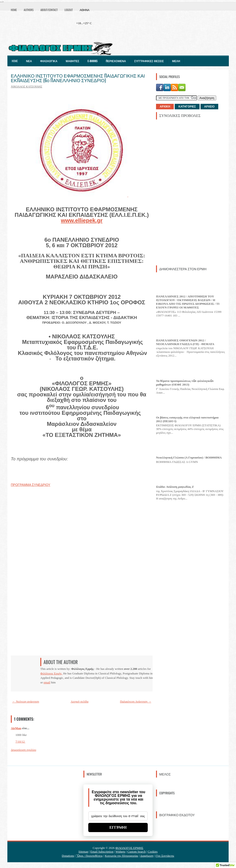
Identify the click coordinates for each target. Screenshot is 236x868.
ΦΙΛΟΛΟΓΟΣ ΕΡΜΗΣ (129, 848)
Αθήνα (85, 10)
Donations (68, 856)
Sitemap (83, 852)
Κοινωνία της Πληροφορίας (122, 856)
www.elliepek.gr (82, 220)
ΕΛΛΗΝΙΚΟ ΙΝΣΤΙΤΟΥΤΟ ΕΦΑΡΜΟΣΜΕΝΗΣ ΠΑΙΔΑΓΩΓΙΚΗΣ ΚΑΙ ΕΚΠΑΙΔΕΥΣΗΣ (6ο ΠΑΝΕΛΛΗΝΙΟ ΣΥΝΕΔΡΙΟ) (78, 78)
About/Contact (49, 10)
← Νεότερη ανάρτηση (26, 701)
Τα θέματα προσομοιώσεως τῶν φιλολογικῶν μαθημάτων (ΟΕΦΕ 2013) (185, 383)
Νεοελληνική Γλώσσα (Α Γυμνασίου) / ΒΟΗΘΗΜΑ (189, 457)
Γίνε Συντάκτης (165, 856)
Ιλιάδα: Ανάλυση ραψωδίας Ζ (175, 487)
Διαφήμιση (147, 856)
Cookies (153, 852)
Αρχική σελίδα (80, 701)
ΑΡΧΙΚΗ (165, 107)
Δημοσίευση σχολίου (24, 750)
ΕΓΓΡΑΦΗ (118, 827)
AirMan (16, 728)
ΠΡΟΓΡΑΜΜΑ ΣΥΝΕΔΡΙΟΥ (31, 485)
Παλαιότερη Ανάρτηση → (136, 701)
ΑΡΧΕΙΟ (209, 107)
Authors (29, 10)
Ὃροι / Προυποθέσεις (90, 856)
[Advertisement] (191, 192)
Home (14, 10)
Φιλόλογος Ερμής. (51, 673)
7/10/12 (20, 742)
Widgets (120, 852)
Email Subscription (102, 852)
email (47, 682)
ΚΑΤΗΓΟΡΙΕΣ (187, 107)
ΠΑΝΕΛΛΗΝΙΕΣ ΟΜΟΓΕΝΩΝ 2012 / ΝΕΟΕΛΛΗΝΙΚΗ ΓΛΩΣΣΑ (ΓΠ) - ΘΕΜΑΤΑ (185, 342)
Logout (69, 10)
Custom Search (137, 852)
